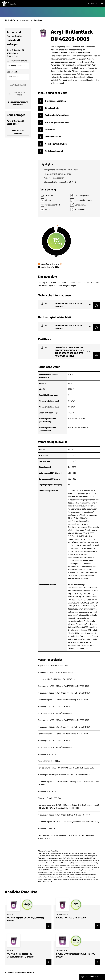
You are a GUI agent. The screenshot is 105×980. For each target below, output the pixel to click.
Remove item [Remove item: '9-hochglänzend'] (25, 66)
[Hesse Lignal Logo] (10, 4)
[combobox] (18, 66)
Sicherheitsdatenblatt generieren (18, 103)
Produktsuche (25, 20)
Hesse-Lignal (10, 20)
